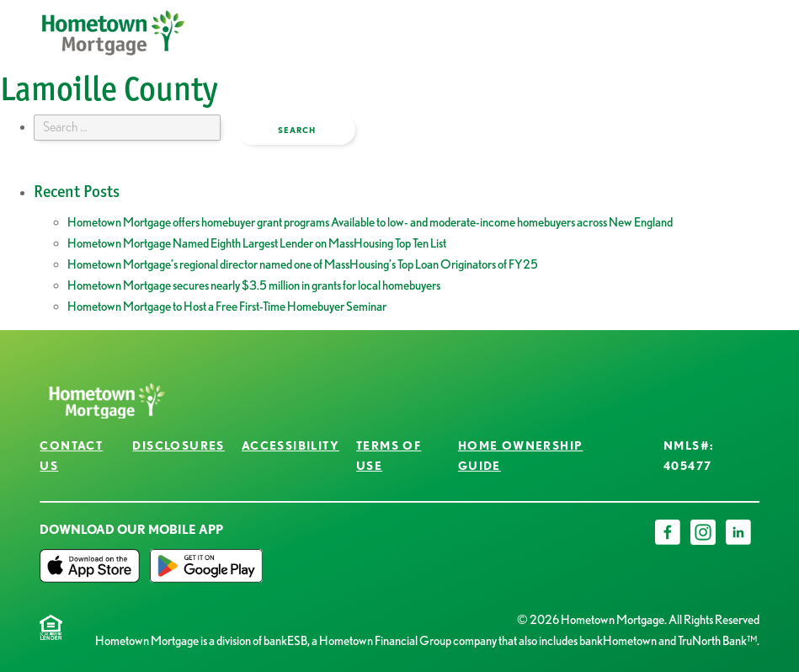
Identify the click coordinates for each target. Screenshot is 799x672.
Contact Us (71, 455)
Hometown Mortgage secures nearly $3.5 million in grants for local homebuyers (254, 285)
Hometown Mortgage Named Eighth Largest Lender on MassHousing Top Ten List (257, 243)
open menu (700, 46)
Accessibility (290, 445)
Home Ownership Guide (521, 455)
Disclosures (178, 445)
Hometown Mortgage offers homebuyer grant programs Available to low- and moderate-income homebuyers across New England (370, 222)
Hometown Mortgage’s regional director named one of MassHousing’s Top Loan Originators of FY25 (303, 264)
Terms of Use (389, 455)
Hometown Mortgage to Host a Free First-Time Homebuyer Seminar (227, 307)
